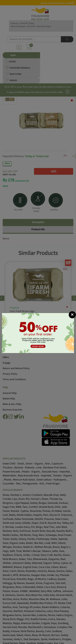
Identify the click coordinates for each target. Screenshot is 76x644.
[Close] (72, 315)
